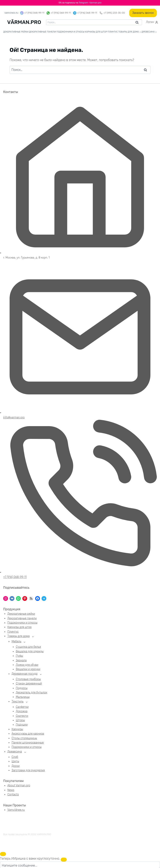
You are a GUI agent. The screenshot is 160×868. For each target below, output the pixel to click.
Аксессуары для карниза (28, 734)
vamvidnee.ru (11, 13)
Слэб (15, 758)
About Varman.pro (19, 787)
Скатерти (22, 716)
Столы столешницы (24, 739)
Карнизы (17, 730)
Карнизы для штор (96, 32)
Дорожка (22, 712)
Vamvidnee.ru (16, 811)
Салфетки (22, 708)
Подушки (22, 725)
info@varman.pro (14, 417)
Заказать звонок (143, 13)
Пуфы (19, 656)
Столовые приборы (28, 680)
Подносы (22, 689)
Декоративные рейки (16, 32)
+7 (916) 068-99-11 (32, 13)
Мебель (16, 642)
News (11, 791)
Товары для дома (18, 636)
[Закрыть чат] (64, 860)
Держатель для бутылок (31, 693)
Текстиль (18, 702)
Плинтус (113, 32)
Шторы (20, 721)
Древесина (15, 752)
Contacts (13, 795)
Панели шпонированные (28, 743)
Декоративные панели (42, 32)
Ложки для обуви (27, 665)
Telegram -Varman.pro (90, 3)
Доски (16, 767)
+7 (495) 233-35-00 (112, 13)
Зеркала (21, 661)
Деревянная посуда (24, 674)
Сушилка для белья (28, 647)
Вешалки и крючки (28, 670)
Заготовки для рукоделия (28, 771)
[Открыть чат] (3, 854)
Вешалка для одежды (30, 652)
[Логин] (152, 22)
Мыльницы (23, 698)
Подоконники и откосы (70, 32)
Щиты (15, 762)
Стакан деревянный (29, 684)
